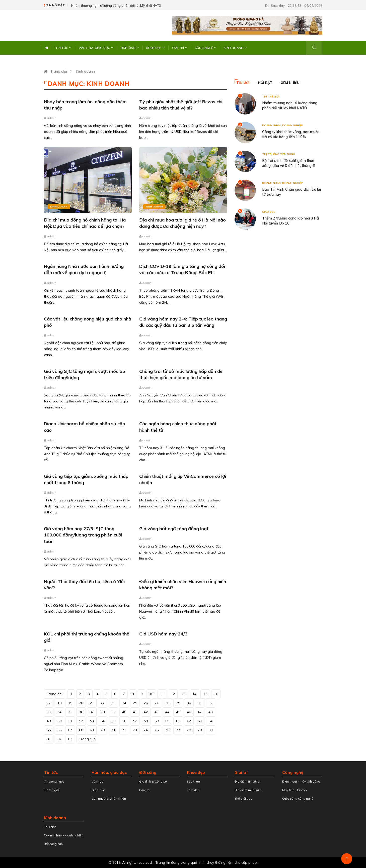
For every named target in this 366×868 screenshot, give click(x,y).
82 (59, 739)
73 (135, 730)
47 (200, 712)
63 (200, 721)
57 (135, 721)
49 (49, 721)
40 (124, 712)
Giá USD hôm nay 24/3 (163, 634)
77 (178, 730)
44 (167, 712)
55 (113, 721)
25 (135, 703)
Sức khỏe (193, 781)
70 (103, 730)
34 (59, 712)
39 (113, 712)
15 (205, 694)
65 (49, 730)
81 (49, 739)
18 (59, 703)
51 (70, 721)
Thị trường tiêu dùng (279, 154)
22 (103, 703)
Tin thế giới (271, 97)
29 (178, 703)
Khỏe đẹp (155, 48)
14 (194, 694)
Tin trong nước (54, 781)
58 (146, 721)
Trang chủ (59, 71)
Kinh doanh (235, 48)
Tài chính (50, 827)
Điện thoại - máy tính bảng (301, 781)
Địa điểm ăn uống (247, 781)
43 (157, 712)
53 (92, 721)
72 (124, 730)
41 (135, 712)
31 (200, 703)
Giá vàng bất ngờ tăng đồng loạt (174, 529)
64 (210, 721)
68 (81, 730)
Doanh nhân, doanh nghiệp (283, 125)
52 (81, 721)
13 (184, 694)
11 (162, 694)
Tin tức (63, 48)
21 (92, 703)
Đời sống (130, 48)
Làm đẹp (193, 790)
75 (157, 730)
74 (146, 730)
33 (49, 712)
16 (216, 694)
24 (124, 703)
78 (189, 730)
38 (103, 712)
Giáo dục (269, 212)
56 (124, 721)
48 (210, 712)
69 (92, 730)
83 (70, 739)
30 (189, 703)
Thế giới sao (243, 798)
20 (81, 703)
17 (49, 703)
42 (146, 712)
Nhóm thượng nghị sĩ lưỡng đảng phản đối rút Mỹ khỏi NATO (116, 6)
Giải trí (180, 48)
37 (92, 712)
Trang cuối (88, 739)
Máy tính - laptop (295, 790)
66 (59, 730)
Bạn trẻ (144, 790)
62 (189, 721)
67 (70, 730)
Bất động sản (53, 844)
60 (167, 721)
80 (210, 730)
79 (200, 730)
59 (157, 721)
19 (70, 703)
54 (103, 721)
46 (189, 712)
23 (113, 703)
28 (167, 703)
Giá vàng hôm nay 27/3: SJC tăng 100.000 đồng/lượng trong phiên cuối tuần (83, 535)
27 (157, 703)
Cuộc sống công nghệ (298, 798)
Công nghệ (205, 48)
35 (70, 712)
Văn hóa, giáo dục (96, 48)
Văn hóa (98, 781)
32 (210, 703)
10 (151, 694)
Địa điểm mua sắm (248, 790)
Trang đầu (55, 694)
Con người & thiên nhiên (109, 798)
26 (146, 703)
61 (178, 721)
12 (173, 694)
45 (178, 712)
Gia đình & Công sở (153, 781)
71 (113, 730)
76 (167, 730)
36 (81, 712)
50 (59, 721)
